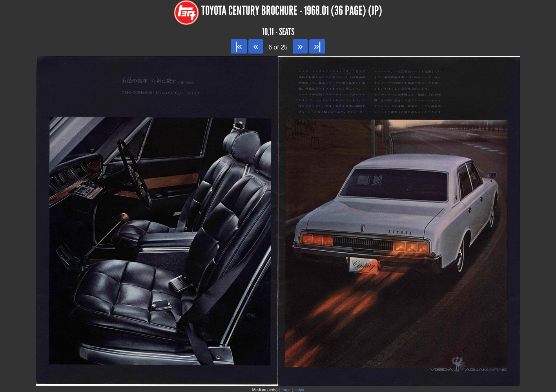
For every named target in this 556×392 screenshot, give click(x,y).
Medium (265, 390)
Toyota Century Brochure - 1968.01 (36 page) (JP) (292, 11)
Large (292, 390)
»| (317, 46)
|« (239, 46)
